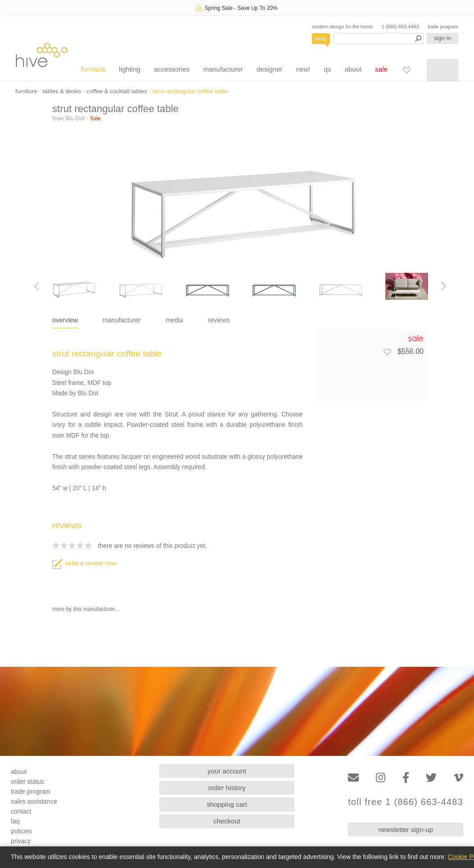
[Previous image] (36, 286)
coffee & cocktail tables (117, 91)
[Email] (353, 778)
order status (27, 782)
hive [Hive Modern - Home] (41, 55)
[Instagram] (381, 778)
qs (328, 69)
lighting (130, 69)
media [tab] (174, 320)
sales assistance (34, 801)
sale (381, 69)
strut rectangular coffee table (190, 91)
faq (15, 821)
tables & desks (62, 91)
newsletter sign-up (406, 830)
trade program (443, 27)
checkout (227, 821)
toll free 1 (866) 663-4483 (406, 802)
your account (227, 771)
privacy (21, 841)
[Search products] (379, 38)
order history (227, 788)
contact (21, 811)
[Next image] (444, 286)
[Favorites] (406, 70)
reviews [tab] (219, 320)
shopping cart (227, 804)
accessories (172, 69)
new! (303, 69)
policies (21, 831)
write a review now (84, 563)
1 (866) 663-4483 (400, 27)
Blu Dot (75, 118)
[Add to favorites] (387, 352)
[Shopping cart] (442, 70)
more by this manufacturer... (86, 609)
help (321, 38)
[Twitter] (431, 778)
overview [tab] (65, 320)
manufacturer (223, 69)
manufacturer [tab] (122, 320)
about (353, 69)
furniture (93, 69)
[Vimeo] (458, 778)
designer (270, 69)
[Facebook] (406, 778)
